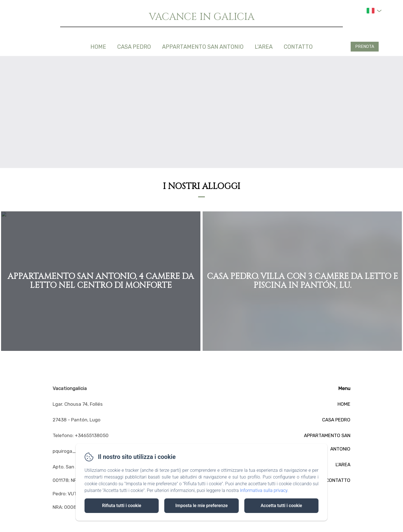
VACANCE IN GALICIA (202, 17)
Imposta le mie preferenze (201, 506)
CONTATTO (298, 47)
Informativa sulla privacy (264, 490)
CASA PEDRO (134, 47)
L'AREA (264, 47)
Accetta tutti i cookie (281, 506)
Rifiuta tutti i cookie (122, 506)
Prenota (365, 46)
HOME (98, 47)
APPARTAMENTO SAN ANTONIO (203, 47)
